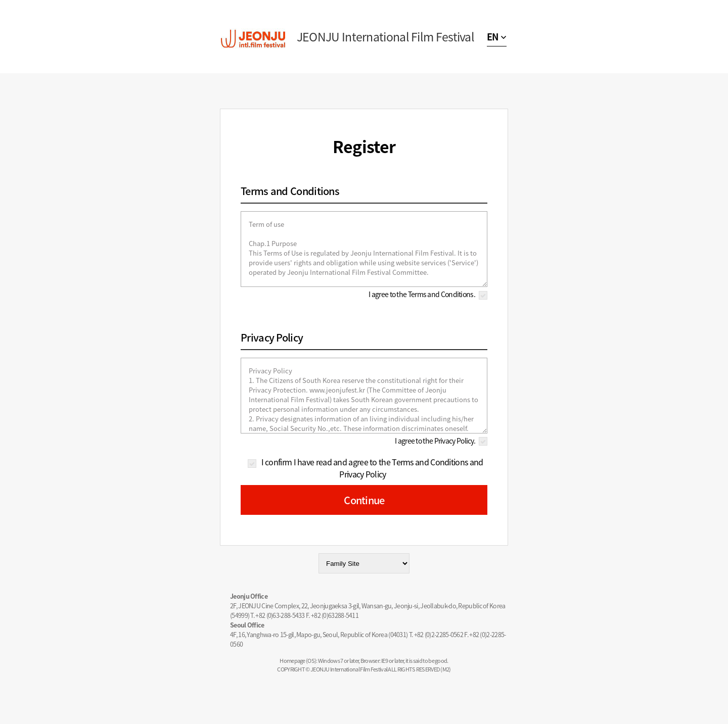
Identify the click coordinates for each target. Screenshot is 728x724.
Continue (364, 500)
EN (493, 37)
